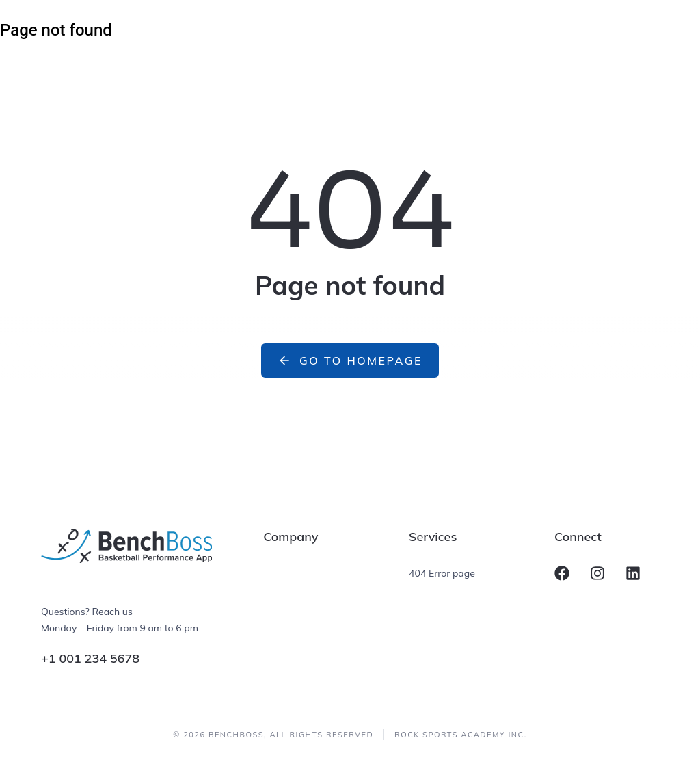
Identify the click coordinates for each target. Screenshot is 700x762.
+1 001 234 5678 (90, 658)
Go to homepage (350, 360)
